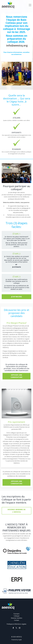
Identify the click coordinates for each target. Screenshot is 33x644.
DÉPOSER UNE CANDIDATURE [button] (16, 376)
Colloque (17, 616)
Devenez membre (17, 618)
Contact (17, 620)
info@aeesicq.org (17, 45)
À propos (16, 614)
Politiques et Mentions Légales (16, 624)
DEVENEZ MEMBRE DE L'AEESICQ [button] (16, 511)
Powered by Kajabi (16, 640)
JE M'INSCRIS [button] (17, 297)
